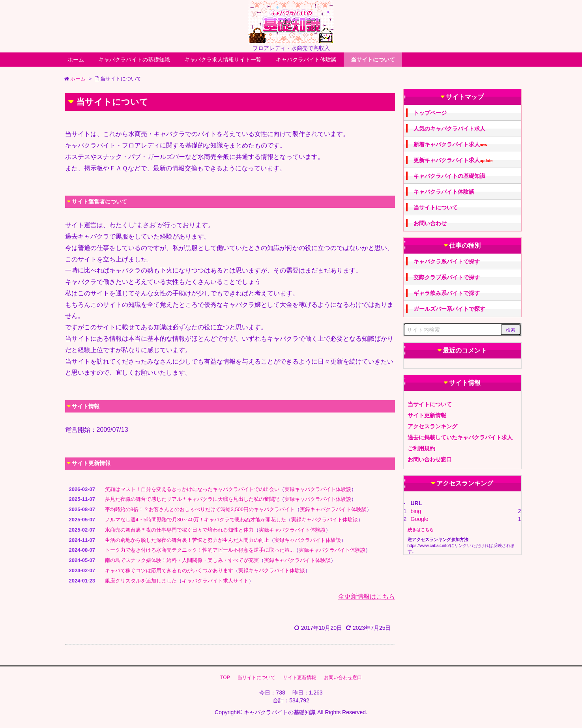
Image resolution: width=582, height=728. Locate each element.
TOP (225, 678)
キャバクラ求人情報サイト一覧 (223, 60)
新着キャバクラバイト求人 (450, 145)
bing (416, 511)
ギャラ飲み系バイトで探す (447, 293)
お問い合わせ (430, 223)
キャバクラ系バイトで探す (447, 261)
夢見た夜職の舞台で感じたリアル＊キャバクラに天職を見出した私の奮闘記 (192, 499)
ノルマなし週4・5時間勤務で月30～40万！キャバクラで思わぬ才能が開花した (196, 520)
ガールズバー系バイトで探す (449, 309)
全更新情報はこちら (367, 596)
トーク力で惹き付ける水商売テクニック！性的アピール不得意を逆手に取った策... (199, 550)
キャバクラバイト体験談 (306, 60)
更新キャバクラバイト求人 (453, 160)
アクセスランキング (432, 426)
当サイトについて (373, 60)
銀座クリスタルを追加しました (141, 581)
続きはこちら (421, 530)
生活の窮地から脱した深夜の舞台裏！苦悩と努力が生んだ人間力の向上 (187, 540)
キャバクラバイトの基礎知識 (134, 60)
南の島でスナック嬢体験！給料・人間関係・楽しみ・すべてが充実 (182, 560)
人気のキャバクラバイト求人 (449, 129)
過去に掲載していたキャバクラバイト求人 (460, 437)
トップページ (430, 113)
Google (420, 519)
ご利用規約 (421, 448)
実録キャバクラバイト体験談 (318, 489)
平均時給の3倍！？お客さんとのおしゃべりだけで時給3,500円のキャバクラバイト (200, 509)
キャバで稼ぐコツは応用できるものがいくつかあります (169, 570)
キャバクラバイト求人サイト (215, 581)
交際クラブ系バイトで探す (447, 277)
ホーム (76, 60)
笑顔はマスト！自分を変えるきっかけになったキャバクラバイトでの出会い (192, 489)
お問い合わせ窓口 (430, 459)
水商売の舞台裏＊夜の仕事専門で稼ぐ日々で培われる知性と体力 (179, 530)
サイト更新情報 (427, 415)
